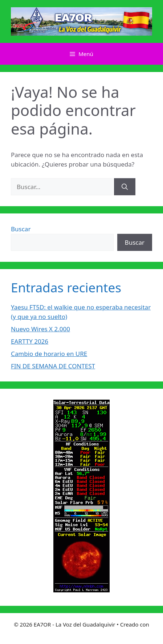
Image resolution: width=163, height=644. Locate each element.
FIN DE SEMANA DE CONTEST (53, 366)
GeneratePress (81, 632)
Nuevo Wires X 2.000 (40, 329)
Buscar (21, 229)
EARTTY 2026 (30, 341)
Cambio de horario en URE (49, 354)
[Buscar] (125, 187)
